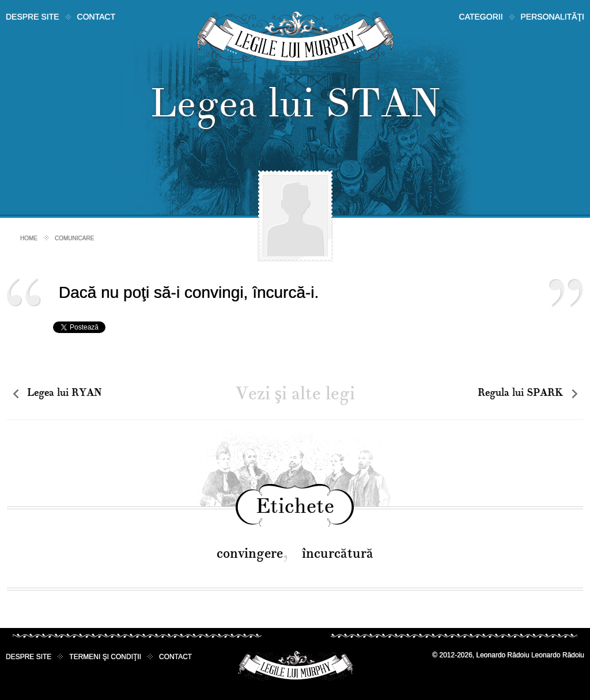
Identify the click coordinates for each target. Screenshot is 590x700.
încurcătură (338, 553)
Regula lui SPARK (520, 393)
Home (29, 238)
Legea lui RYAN (64, 393)
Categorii (481, 17)
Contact (97, 17)
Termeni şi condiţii (105, 657)
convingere (250, 553)
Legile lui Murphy (295, 37)
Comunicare (74, 238)
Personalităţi (553, 17)
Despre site (33, 17)
